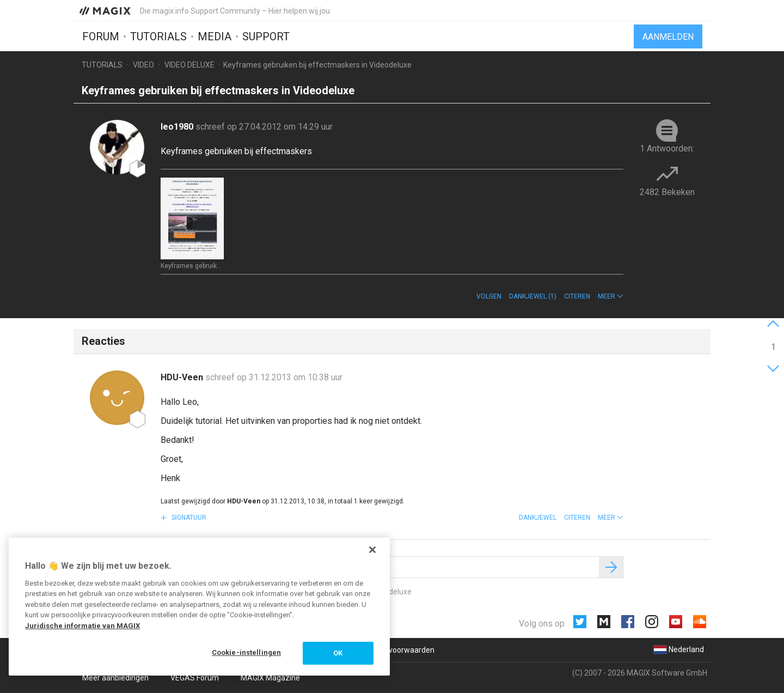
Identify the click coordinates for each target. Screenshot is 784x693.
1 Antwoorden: (667, 148)
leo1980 (178, 127)
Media (215, 37)
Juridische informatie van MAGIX (82, 626)
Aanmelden (668, 37)
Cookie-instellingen (246, 652)
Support (266, 37)
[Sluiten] (372, 550)
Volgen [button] (489, 296)
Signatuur (188, 518)
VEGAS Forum (195, 678)
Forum (101, 37)
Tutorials (158, 37)
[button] (611, 296)
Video (143, 65)
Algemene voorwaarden (393, 650)
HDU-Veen (183, 377)
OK (338, 653)
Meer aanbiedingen (115, 678)
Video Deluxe (189, 65)
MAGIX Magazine (270, 678)
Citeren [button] (577, 296)
